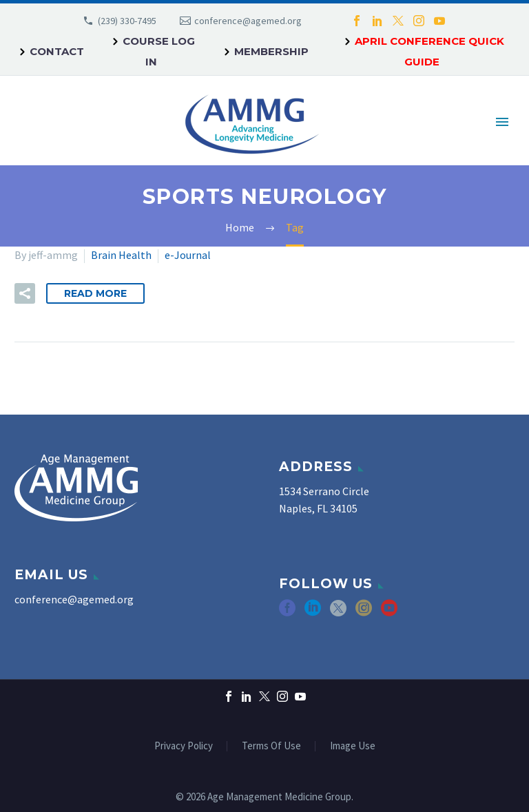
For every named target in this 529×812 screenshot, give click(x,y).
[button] (25, 293)
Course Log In (159, 51)
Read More (95, 293)
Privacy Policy (184, 746)
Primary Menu (502, 122)
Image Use (353, 746)
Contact (57, 51)
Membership (271, 51)
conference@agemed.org (248, 21)
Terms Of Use (271, 746)
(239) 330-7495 (127, 21)
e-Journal (188, 255)
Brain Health (121, 255)
